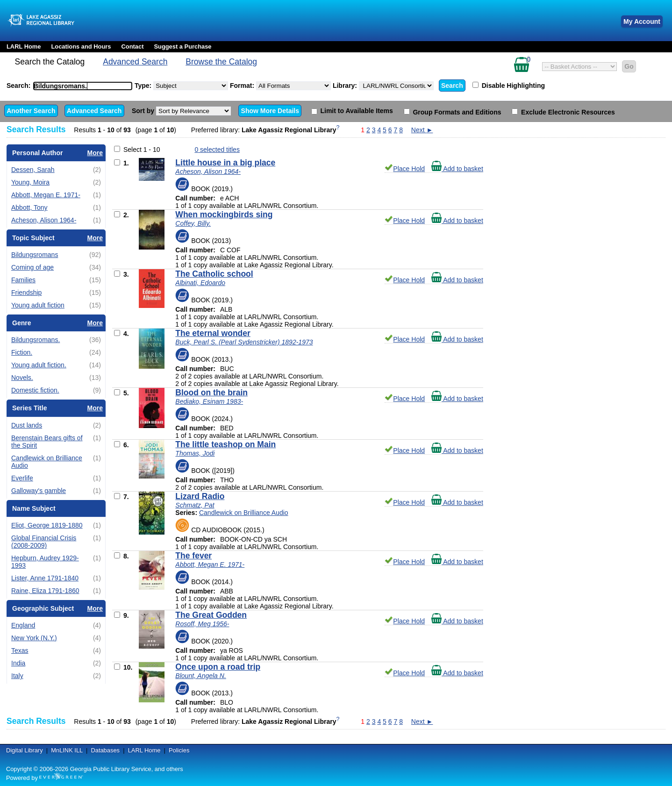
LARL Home (24, 46)
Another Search (31, 111)
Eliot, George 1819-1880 (47, 525)
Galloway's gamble (39, 491)
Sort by (181, 111)
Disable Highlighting (509, 86)
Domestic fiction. (35, 390)
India (18, 663)
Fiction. (22, 352)
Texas (20, 650)
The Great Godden (211, 615)
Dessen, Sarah (33, 170)
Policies (179, 750)
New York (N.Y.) (34, 638)
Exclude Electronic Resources (563, 112)
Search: (71, 86)
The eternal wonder (213, 333)
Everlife (22, 478)
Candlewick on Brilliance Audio (244, 513)
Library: (383, 86)
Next (422, 130)
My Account (642, 21)
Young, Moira (30, 182)
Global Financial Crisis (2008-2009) (44, 542)
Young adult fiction (38, 305)
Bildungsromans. (36, 340)
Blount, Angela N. (200, 676)
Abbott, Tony (29, 207)
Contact (133, 46)
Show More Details (270, 111)
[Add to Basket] (117, 162)
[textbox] (78, 86)
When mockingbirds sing (224, 214)
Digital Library (25, 750)
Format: (280, 86)
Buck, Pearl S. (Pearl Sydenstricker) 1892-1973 (244, 342)
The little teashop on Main (225, 444)
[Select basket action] (579, 67)
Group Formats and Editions (453, 112)
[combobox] (83, 86)
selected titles (217, 150)
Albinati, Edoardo (200, 283)
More (95, 153)
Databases (105, 750)
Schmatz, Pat (195, 505)
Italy (17, 676)
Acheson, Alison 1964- (44, 220)
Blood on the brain (211, 393)
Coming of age (32, 267)
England (23, 625)
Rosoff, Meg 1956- (202, 624)
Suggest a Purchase (182, 46)
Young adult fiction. (39, 365)
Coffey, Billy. (193, 223)
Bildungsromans (35, 255)
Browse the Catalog (221, 62)
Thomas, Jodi (195, 453)
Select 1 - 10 (142, 150)
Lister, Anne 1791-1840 (45, 578)
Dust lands (27, 425)
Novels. (22, 378)
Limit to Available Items (352, 111)
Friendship (26, 293)
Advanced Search (135, 62)
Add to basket (457, 169)
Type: (181, 86)
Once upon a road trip (218, 667)
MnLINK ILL (67, 750)
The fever (193, 556)
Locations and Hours (81, 46)
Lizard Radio (200, 496)
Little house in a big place (225, 163)
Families (23, 280)
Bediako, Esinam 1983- (209, 401)
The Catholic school (214, 274)
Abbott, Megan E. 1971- (46, 195)
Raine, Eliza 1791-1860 (45, 591)
